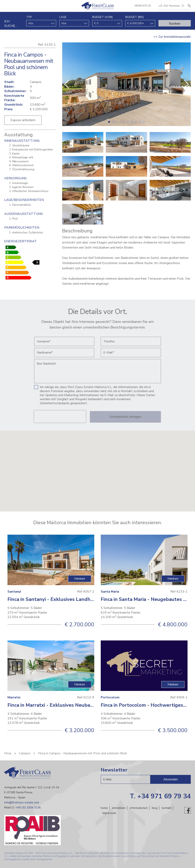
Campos (25, 753)
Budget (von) (102, 17)
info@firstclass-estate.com (22, 802)
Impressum (109, 813)
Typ (29, 17)
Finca (8, 753)
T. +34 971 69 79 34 (160, 796)
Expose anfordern (23, 120)
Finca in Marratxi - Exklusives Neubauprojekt (58, 705)
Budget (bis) (135, 17)
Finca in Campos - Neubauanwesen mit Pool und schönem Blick (83, 753)
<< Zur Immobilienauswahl (172, 37)
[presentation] (60, 417)
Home (104, 808)
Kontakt (167, 808)
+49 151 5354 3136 (28, 808)
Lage (63, 17)
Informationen (139, 808)
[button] (186, 84)
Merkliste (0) (142, 6)
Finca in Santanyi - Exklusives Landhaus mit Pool (63, 599)
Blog (155, 808)
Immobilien (119, 808)
